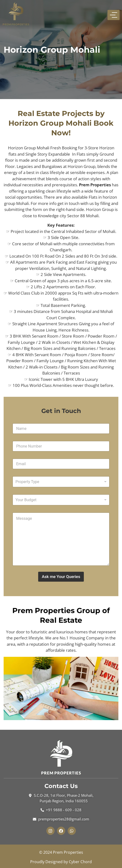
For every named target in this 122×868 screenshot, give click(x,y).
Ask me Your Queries (61, 577)
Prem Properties (95, 185)
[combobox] (61, 482)
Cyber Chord (80, 862)
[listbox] (61, 500)
